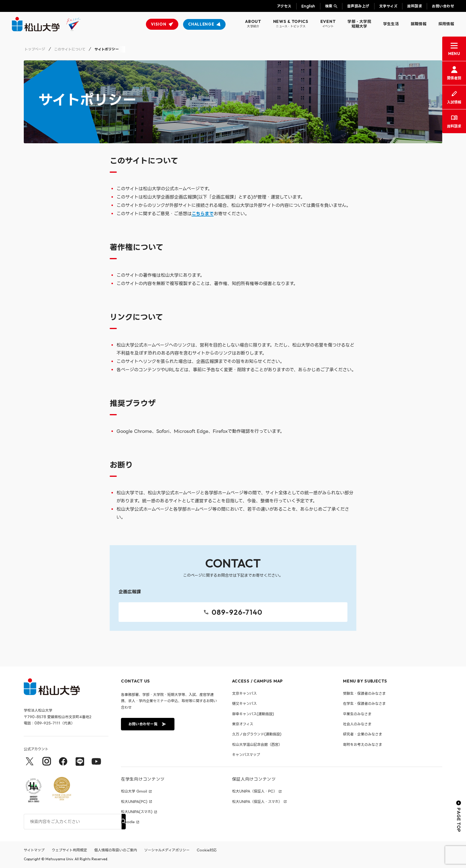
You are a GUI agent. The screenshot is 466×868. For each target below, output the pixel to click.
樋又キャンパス (244, 703)
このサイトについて (70, 49)
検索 (329, 6)
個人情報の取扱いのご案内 (116, 850)
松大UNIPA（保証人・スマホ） (257, 802)
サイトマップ (34, 850)
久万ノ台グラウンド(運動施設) (257, 734)
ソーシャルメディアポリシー (167, 850)
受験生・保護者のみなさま (364, 693)
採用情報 (446, 24)
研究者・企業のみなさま (363, 734)
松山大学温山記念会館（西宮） (257, 744)
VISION (159, 24)
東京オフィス (243, 724)
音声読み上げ (358, 6)
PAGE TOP (459, 816)
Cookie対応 (207, 850)
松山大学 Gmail (134, 791)
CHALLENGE (201, 24)
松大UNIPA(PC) (134, 802)
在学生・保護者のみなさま (364, 703)
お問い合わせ (443, 6)
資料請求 (415, 6)
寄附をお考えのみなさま (363, 744)
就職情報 (419, 24)
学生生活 (391, 24)
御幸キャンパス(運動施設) (253, 714)
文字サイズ (388, 6)
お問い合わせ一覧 (147, 724)
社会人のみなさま (357, 724)
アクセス (284, 6)
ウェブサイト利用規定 (69, 850)
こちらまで (203, 214)
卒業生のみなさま (357, 714)
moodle (128, 822)
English (308, 6)
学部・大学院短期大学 (359, 24)
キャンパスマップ (246, 755)
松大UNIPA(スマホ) (137, 812)
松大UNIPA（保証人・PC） (255, 791)
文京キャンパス (244, 693)
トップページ (35, 49)
